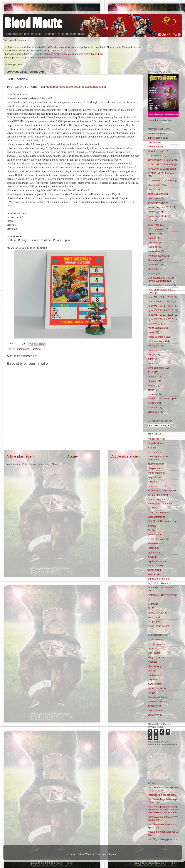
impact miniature (157, 688)
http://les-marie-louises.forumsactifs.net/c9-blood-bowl (74, 54)
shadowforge (155, 666)
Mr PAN (152, 530)
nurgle (152, 354)
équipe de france (157, 561)
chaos (151, 189)
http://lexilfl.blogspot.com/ (162, 795)
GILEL (152, 608)
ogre (150, 359)
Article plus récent (20, 456)
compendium (155, 535)
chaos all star (155, 194)
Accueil (73, 456)
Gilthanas (153, 604)
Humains (36, 349)
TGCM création (157, 644)
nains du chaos (156, 337)
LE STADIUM (155, 566)
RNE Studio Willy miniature (163, 490)
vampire (152, 407)
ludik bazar (154, 653)
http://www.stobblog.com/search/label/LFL (163, 818)
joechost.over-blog (158, 486)
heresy (152, 693)
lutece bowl (154, 324)
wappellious (155, 477)
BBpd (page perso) (158, 626)
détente (152, 212)
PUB (151, 372)
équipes (152, 234)
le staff (152, 273)
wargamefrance (157, 517)
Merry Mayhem (156, 473)
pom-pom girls (156, 368)
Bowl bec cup (155, 151)
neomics (153, 662)
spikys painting (156, 464)
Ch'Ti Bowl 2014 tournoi (161, 173)
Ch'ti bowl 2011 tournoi (161, 160)
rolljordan (153, 679)
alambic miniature (158, 697)
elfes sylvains (155, 229)
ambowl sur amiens (159, 579)
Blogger (112, 854)
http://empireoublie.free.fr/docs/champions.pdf (78, 87)
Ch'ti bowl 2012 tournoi (161, 164)
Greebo (152, 648)
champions (23, 349)
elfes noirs (154, 225)
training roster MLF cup (161, 399)
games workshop (157, 701)
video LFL (153, 412)
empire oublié (155, 543)
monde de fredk (157, 439)
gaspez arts (154, 684)
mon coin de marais (159, 512)
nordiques (153, 346)
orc (150, 363)
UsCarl (152, 671)
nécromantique (156, 341)
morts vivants (155, 328)
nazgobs (153, 482)
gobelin (152, 238)
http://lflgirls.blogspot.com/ (162, 839)
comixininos (155, 706)
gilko (151, 599)
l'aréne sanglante (157, 499)
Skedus (152, 526)
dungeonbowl (155, 216)
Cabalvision (154, 155)
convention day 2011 (160, 207)
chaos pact (154, 198)
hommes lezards (157, 256)
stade (151, 390)
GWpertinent (155, 468)
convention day (156, 203)
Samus (152, 448)
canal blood (154, 570)
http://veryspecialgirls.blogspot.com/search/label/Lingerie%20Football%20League (163, 810)
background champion (160, 504)
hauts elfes (154, 251)
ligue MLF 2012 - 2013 (160, 310)
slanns (152, 385)
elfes (151, 220)
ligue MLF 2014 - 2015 (160, 319)
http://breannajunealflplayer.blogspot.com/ (163, 789)
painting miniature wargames (158, 458)
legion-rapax (155, 552)
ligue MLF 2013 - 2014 (160, 315)
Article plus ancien (126, 456)
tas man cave (155, 452)
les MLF (152, 508)
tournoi (152, 394)
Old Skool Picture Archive (162, 521)
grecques (153, 242)
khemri (152, 269)
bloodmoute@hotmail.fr (51, 57)
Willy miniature (156, 657)
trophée (152, 403)
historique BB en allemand (163, 595)
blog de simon (156, 443)
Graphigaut (154, 622)
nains (151, 332)
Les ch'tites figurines (159, 583)
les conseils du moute (160, 285)
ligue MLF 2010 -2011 (160, 301)
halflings (153, 247)
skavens (153, 381)
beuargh (153, 557)
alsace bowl (155, 574)
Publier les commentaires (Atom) (40, 464)
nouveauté (154, 350)
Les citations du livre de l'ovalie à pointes (161, 279)
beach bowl (154, 147)
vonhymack (154, 617)
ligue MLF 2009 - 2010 (160, 297)
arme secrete (155, 138)
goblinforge (154, 675)
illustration (154, 265)
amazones (154, 134)
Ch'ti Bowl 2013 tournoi (161, 169)
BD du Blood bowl (158, 495)
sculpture (153, 377)
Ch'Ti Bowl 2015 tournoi (161, 181)
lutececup (153, 548)
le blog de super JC (159, 539)
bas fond (153, 142)
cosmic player (156, 710)
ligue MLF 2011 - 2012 (160, 306)
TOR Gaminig (156, 640)
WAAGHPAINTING (158, 613)
